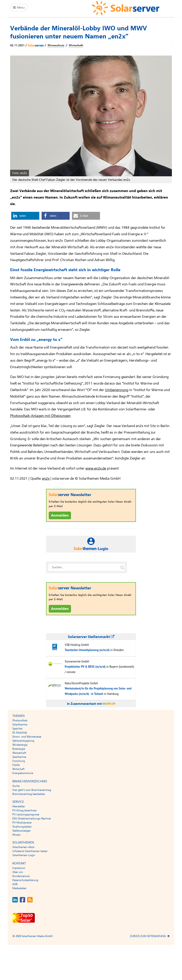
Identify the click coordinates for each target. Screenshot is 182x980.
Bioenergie (19, 749)
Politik (16, 765)
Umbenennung (117, 390)
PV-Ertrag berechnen (25, 810)
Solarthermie (20, 725)
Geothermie (19, 757)
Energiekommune (23, 773)
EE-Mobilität (20, 733)
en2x (46, 479)
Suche (16, 786)
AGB (15, 884)
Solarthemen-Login (24, 855)
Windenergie (20, 745)
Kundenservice (21, 876)
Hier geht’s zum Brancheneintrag (32, 790)
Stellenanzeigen (22, 831)
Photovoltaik (20, 720)
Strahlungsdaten (22, 827)
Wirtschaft (76, 45)
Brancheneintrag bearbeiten (29, 794)
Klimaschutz (56, 45)
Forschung (19, 761)
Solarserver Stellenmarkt (91, 637)
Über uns (18, 872)
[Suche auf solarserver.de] (122, 567)
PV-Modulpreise (22, 823)
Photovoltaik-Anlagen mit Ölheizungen (40, 416)
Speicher (17, 729)
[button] (25, 216)
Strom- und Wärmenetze (27, 737)
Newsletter (19, 806)
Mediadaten (19, 888)
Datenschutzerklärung (25, 880)
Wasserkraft (19, 753)
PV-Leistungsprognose (26, 814)
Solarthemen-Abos (23, 847)
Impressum (19, 868)
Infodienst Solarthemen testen (30, 851)
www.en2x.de (96, 468)
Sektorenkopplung (23, 741)
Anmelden (60, 515)
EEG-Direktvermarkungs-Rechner (32, 819)
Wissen (17, 835)
